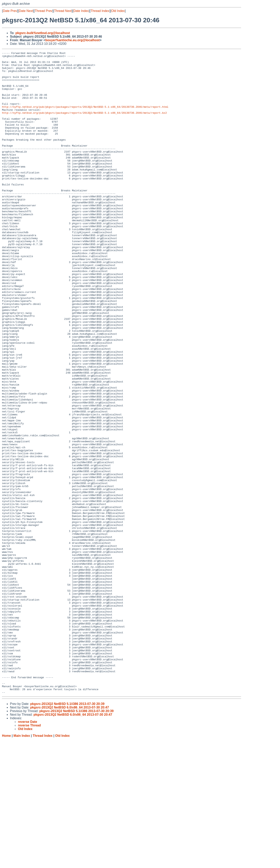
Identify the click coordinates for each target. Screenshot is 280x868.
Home (6, 864)
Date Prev (10, 11)
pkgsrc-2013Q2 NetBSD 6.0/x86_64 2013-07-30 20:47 (69, 836)
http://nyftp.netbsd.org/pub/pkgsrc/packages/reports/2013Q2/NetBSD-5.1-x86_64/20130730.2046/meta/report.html (85, 118)
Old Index (118, 11)
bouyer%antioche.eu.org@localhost (72, 40)
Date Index (81, 11)
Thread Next (63, 11)
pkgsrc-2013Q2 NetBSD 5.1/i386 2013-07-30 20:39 (67, 832)
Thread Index (100, 11)
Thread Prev (44, 11)
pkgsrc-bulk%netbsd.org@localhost (43, 33)
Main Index (22, 864)
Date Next (26, 11)
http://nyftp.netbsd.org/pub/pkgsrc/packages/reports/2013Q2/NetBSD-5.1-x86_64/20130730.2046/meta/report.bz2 (84, 125)
